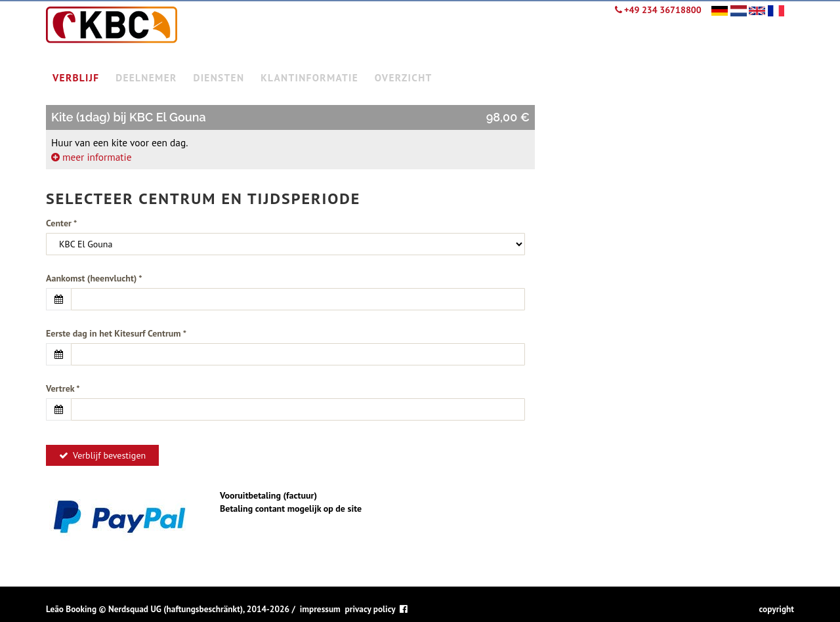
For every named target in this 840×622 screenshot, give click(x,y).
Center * (61, 223)
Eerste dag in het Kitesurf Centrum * (116, 333)
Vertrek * (63, 388)
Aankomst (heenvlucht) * (94, 278)
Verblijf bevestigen (102, 455)
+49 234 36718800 (658, 10)
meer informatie (91, 157)
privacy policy (370, 609)
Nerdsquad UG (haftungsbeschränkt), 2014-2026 (199, 609)
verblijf (76, 77)
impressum (320, 609)
